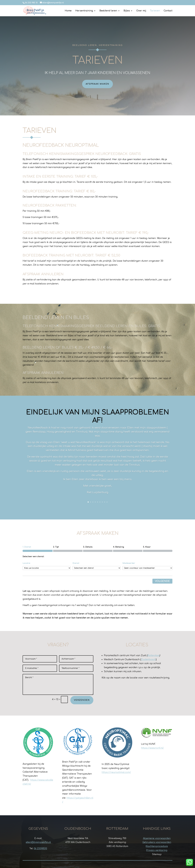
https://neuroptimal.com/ (116, 772)
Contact (168, 11)
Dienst (76, 563)
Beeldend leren (108, 11)
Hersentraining (84, 11)
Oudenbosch (148, 660)
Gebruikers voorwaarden (157, 842)
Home (68, 11)
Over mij (141, 11)
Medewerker (129, 563)
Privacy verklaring (157, 850)
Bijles (127, 11)
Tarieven (155, 11)
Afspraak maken (97, 84)
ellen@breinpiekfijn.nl (38, 842)
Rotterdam (153, 655)
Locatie (26, 563)
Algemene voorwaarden (157, 838)
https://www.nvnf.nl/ (152, 748)
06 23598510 (40, 849)
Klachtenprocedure (157, 846)
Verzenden (82, 700)
